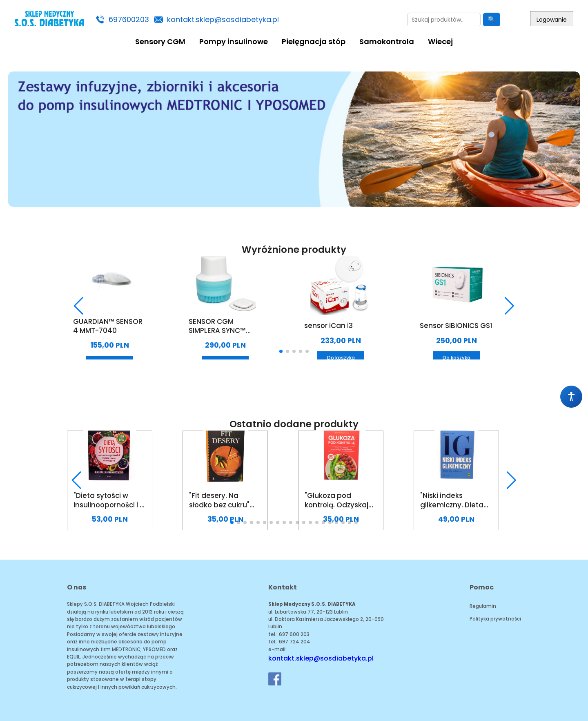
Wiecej (440, 41)
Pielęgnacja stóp (314, 41)
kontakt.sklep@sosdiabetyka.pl (223, 19)
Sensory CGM (160, 41)
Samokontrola (387, 41)
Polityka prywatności (495, 619)
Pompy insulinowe (234, 41)
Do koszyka (341, 358)
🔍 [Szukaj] (492, 19)
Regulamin (483, 606)
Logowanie (552, 20)
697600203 (129, 19)
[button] (78, 306)
